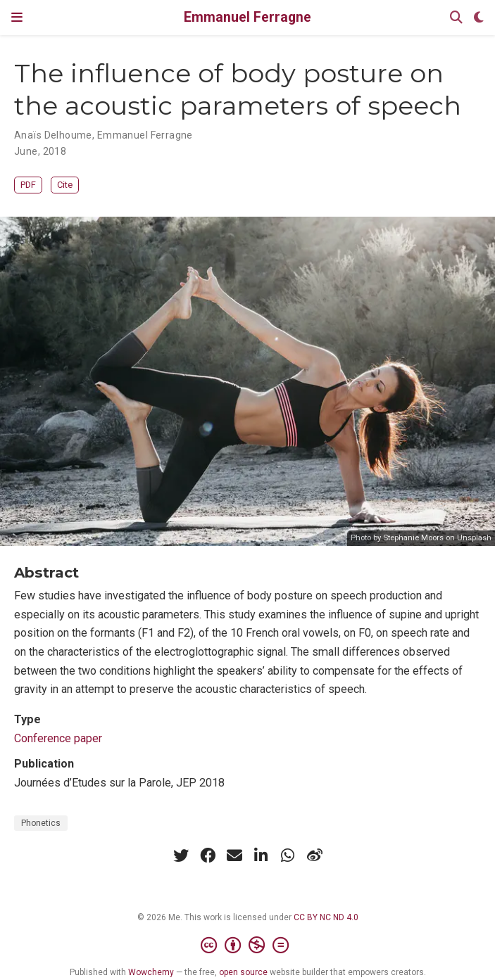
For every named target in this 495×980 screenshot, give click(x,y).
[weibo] (315, 855)
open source (243, 972)
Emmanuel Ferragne (247, 17)
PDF (28, 185)
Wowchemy (151, 972)
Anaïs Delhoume (53, 135)
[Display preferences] (479, 18)
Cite (65, 185)
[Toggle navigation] (17, 17)
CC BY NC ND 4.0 (326, 917)
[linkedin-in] (261, 855)
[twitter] (181, 855)
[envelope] (234, 855)
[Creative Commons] (247, 946)
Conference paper (58, 738)
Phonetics (41, 823)
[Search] (456, 18)
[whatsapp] (288, 855)
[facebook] (208, 855)
